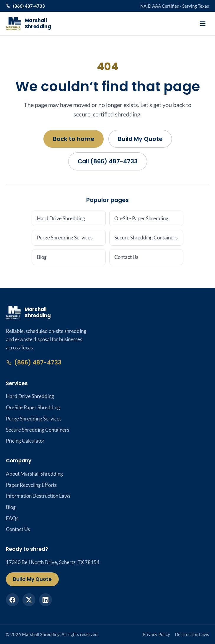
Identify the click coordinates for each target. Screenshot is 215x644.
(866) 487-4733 (25, 6)
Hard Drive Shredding (61, 218)
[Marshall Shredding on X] (29, 600)
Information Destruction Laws (38, 496)
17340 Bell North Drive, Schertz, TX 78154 (53, 562)
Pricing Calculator (25, 441)
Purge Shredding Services (65, 238)
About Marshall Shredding (34, 474)
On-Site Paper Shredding (141, 218)
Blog (42, 257)
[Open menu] (203, 24)
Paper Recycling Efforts (31, 485)
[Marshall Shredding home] (28, 24)
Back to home (74, 139)
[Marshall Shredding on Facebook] (12, 600)
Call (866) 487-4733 (108, 161)
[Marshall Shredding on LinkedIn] (45, 600)
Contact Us (126, 257)
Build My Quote (140, 139)
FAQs (12, 518)
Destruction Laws (192, 634)
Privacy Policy (156, 634)
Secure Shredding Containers (146, 238)
